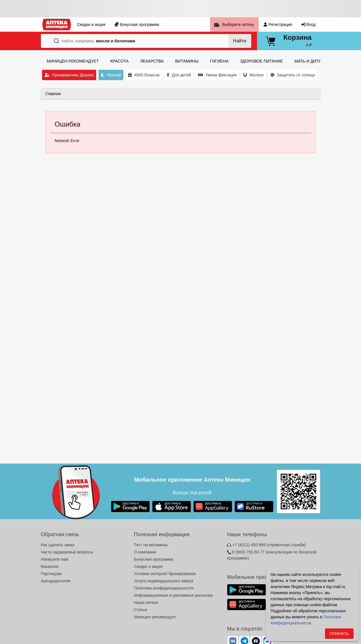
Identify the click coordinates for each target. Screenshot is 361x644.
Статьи (140, 610)
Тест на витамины (151, 545)
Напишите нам (55, 559)
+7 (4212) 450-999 (266, 545)
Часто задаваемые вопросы (67, 552)
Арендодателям (56, 581)
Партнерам (51, 574)
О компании (145, 552)
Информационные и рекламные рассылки (173, 595)
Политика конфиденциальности (164, 588)
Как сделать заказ (58, 545)
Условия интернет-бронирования (165, 574)
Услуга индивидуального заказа (164, 581)
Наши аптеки (146, 602)
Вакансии (50, 566)
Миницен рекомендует (155, 617)
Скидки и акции (148, 566)
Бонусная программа (154, 559)
